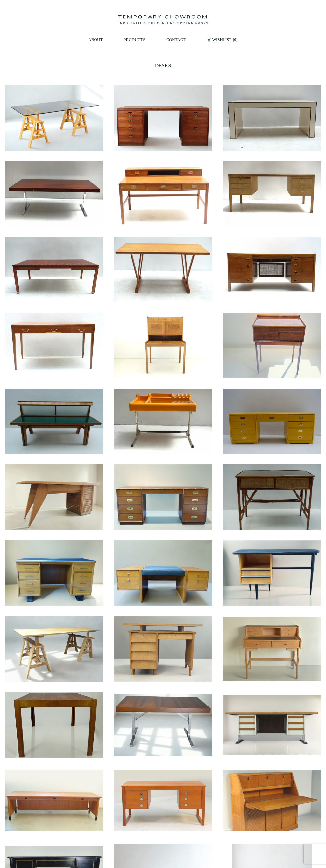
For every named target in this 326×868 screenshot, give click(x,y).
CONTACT (176, 40)
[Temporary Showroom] (163, 20)
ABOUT (96, 40)
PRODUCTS (134, 40)
